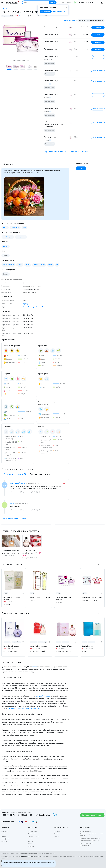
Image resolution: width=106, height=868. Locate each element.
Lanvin (35, 667)
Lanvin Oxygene (88, 646)
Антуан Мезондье (43, 696)
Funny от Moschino (33, 708)
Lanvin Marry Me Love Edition (92, 597)
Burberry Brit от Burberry (16, 708)
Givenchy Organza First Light (40, 597)
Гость (12, 503)
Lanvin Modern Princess (38, 646)
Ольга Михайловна (17, 483)
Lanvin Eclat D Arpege (11, 646)
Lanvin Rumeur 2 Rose (64, 646)
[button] (39, 67)
